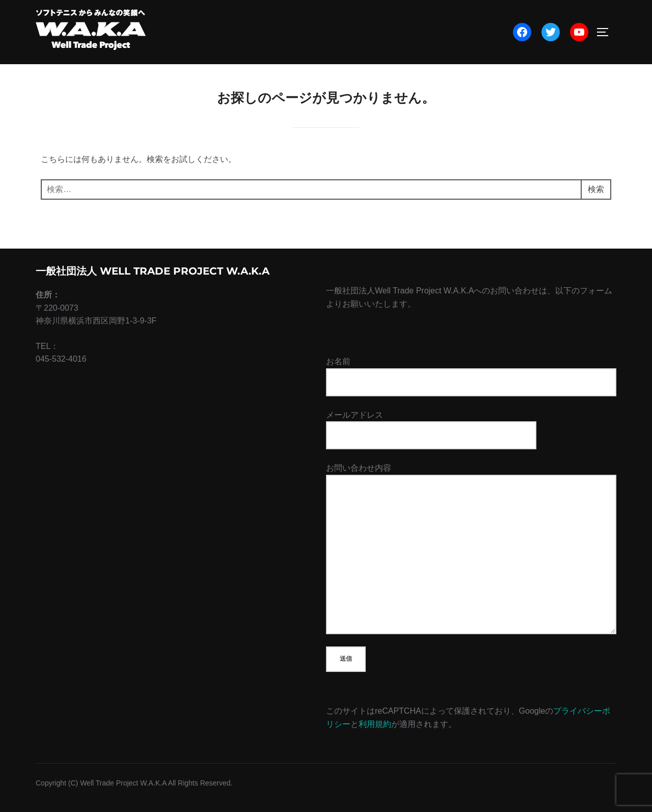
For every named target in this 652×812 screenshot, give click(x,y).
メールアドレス (431, 425)
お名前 (471, 376)
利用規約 (375, 724)
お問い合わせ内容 (471, 549)
